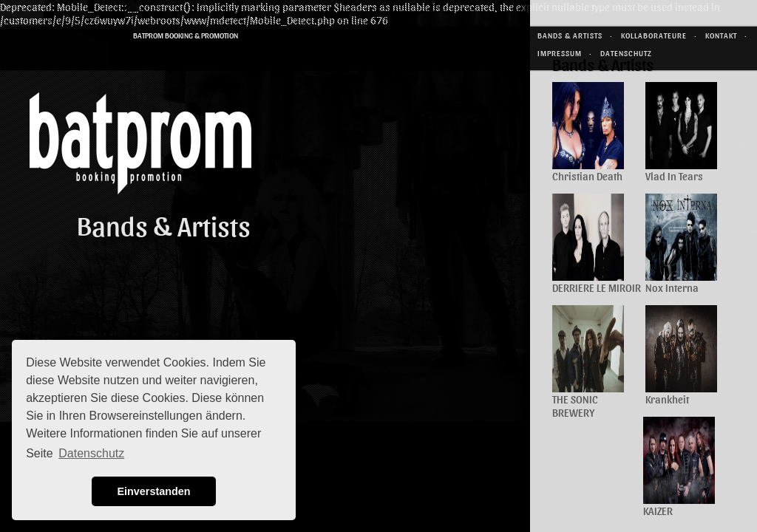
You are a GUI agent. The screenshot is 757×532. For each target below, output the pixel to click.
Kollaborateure (654, 35)
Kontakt (721, 35)
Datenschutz (626, 53)
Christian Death (587, 176)
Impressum (560, 53)
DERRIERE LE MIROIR (597, 287)
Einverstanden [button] (153, 491)
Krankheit (667, 399)
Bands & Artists (570, 35)
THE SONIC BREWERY (575, 406)
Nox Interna (672, 287)
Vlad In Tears (674, 176)
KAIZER (658, 511)
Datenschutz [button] (91, 453)
